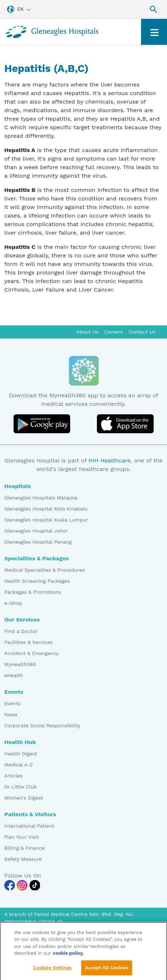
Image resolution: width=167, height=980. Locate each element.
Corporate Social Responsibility (42, 725)
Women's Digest (24, 798)
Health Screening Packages (37, 581)
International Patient (29, 826)
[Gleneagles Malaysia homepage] (52, 32)
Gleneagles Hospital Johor (36, 531)
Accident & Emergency (32, 653)
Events (12, 703)
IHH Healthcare (109, 460)
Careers (114, 332)
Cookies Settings (53, 971)
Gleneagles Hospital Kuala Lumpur (46, 520)
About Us (87, 332)
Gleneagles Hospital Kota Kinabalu (46, 509)
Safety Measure (23, 859)
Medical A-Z (19, 765)
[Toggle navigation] (154, 32)
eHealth (14, 675)
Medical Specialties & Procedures (45, 570)
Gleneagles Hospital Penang (38, 542)
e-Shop (13, 603)
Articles (14, 776)
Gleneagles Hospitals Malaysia (41, 498)
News (11, 714)
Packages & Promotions (33, 592)
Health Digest (21, 754)
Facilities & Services (28, 642)
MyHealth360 (20, 664)
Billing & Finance (24, 848)
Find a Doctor (21, 631)
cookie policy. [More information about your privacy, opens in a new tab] (68, 957)
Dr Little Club (21, 787)
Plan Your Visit (22, 837)
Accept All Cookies (107, 971)
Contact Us (142, 332)
